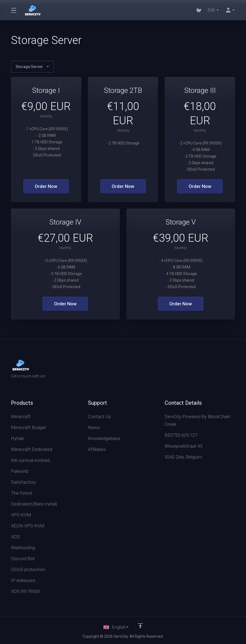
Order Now (46, 186)
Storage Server (32, 67)
